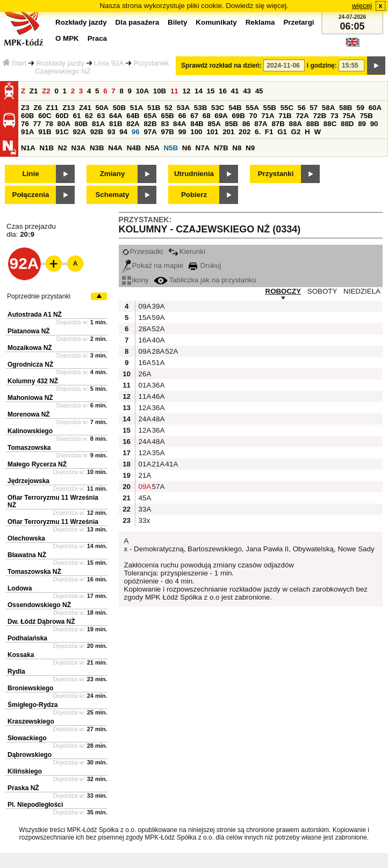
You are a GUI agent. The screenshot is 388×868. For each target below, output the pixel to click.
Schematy (113, 195)
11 (174, 91)
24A (144, 419)
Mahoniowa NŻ (30, 398)
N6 (187, 148)
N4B (134, 148)
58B (346, 108)
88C (330, 124)
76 (25, 124)
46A (157, 396)
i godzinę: (322, 65)
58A (328, 108)
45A (144, 498)
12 (186, 91)
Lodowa (20, 588)
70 (253, 116)
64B (133, 116)
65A (150, 116)
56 (302, 108)
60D (62, 116)
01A (144, 385)
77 (37, 124)
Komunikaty (216, 22)
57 (314, 108)
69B (238, 116)
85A (214, 124)
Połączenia (31, 195)
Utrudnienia (194, 174)
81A (98, 124)
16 (223, 91)
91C (62, 132)
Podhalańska (27, 638)
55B (269, 108)
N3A (79, 148)
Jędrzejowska (28, 481)
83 (165, 124)
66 (182, 116)
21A (157, 464)
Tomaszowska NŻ (34, 572)
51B (154, 108)
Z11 (52, 108)
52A (157, 329)
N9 (250, 148)
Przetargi (299, 22)
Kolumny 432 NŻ (33, 381)
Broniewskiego (30, 688)
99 (182, 132)
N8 (237, 148)
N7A (203, 148)
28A (144, 329)
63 (101, 116)
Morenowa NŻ (29, 414)
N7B (221, 148)
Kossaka (21, 655)
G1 (282, 132)
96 (136, 132)
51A (136, 108)
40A (157, 340)
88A (296, 124)
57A (157, 487)
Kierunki (187, 251)
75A (349, 116)
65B (168, 116)
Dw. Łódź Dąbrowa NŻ (41, 622)
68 (207, 116)
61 (77, 116)
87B (278, 124)
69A (221, 116)
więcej (362, 6)
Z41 (85, 108)
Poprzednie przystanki (39, 296)
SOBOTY (322, 291)
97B (168, 132)
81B (116, 124)
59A (157, 318)
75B (366, 116)
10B (160, 91)
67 (194, 116)
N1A (28, 148)
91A (27, 132)
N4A (115, 148)
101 (212, 132)
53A (183, 108)
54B (235, 108)
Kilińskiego (25, 771)
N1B (46, 148)
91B (45, 132)
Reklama (260, 22)
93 (112, 132)
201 (228, 132)
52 (168, 108)
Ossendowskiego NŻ (39, 605)
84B (197, 124)
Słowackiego (27, 738)
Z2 (46, 91)
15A (144, 318)
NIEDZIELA (362, 291)
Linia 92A (109, 63)
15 (211, 91)
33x (144, 520)
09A (144, 306)
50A (102, 108)
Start (15, 63)
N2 (63, 148)
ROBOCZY (283, 291)
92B (97, 132)
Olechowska (26, 538)
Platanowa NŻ (29, 331)
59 (360, 108)
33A (144, 509)
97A (150, 132)
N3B (97, 148)
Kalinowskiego (30, 431)
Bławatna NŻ (27, 555)
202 (245, 132)
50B (119, 108)
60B (27, 116)
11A (144, 396)
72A (302, 116)
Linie (30, 174)
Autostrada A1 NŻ (35, 315)
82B (150, 124)
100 (196, 132)
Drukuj (205, 265)
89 (362, 124)
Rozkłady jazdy (60, 63)
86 (246, 124)
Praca (97, 38)
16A (144, 340)
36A (157, 385)
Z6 (38, 108)
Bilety (177, 22)
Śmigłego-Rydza (33, 705)
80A (64, 124)
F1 (269, 132)
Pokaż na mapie (153, 265)
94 (123, 132)
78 (49, 124)
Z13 (69, 108)
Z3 (25, 108)
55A (252, 108)
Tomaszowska (29, 448)
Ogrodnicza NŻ (30, 364)
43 (247, 91)
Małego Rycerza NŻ (37, 464)
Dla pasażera (138, 22)
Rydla (16, 672)
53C (218, 108)
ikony (135, 280)
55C (287, 108)
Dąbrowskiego (30, 755)
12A (144, 408)
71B (285, 116)
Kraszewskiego (31, 721)
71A (268, 116)
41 (235, 91)
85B (232, 124)
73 (335, 116)
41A (171, 464)
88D (347, 124)
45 (259, 91)
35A (157, 453)
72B (320, 116)
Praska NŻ (23, 788)
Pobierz (194, 195)
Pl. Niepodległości (35, 805)
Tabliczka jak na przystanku (205, 280)
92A (79, 132)
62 (89, 116)
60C (45, 116)
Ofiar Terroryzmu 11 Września (53, 522)
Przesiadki (142, 251)
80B (81, 124)
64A (116, 116)
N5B (171, 148)
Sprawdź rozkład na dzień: (221, 65)
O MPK (67, 38)
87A (261, 124)
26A (144, 374)
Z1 (34, 91)
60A (375, 108)
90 (374, 124)
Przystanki (276, 174)
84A (179, 124)
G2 (296, 132)
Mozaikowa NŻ (30, 348)
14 (199, 91)
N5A (152, 148)
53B (200, 108)
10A (142, 91)
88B (313, 124)
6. (258, 132)
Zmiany (113, 174)
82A (133, 124)
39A (157, 306)
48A (157, 419)
